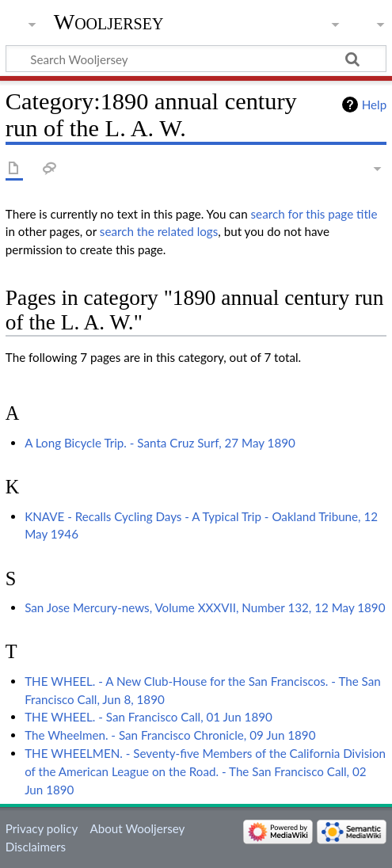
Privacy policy (42, 828)
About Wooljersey (137, 828)
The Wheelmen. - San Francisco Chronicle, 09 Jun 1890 (170, 735)
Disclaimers (36, 847)
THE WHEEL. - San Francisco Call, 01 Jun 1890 (148, 717)
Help (374, 105)
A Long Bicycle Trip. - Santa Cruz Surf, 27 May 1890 (160, 443)
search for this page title (314, 214)
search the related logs (159, 231)
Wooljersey (109, 22)
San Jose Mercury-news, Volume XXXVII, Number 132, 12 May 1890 (205, 607)
